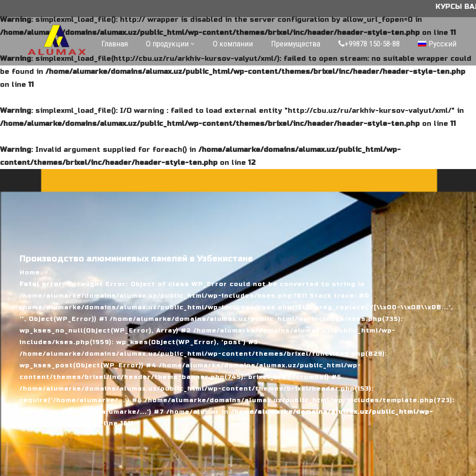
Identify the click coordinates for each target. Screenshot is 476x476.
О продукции (167, 44)
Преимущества (296, 44)
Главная (115, 44)
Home (30, 273)
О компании (233, 44)
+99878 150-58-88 (369, 44)
